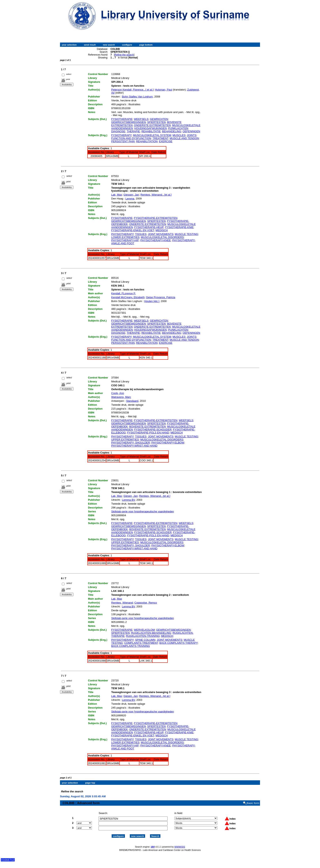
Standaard (132, 401)
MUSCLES (179, 135)
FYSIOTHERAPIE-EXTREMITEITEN (156, 218)
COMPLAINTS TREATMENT (141, 643)
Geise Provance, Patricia (161, 297)
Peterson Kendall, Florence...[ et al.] (132, 90)
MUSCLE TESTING (187, 234)
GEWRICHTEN (159, 119)
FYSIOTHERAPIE (122, 119)
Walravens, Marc (121, 397)
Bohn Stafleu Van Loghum (137, 97)
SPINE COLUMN (145, 640)
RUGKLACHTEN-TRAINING (143, 636)
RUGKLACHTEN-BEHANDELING (151, 633)
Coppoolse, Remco (146, 603)
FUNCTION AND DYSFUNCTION (131, 138)
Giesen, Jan (131, 496)
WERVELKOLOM (144, 630)
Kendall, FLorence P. (123, 293)
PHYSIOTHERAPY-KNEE (156, 240)
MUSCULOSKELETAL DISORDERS (162, 237)
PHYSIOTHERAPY (122, 234)
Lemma (130, 199)
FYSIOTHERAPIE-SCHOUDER (153, 430)
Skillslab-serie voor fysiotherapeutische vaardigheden (143, 511)
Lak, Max (117, 195)
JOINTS (192, 135)
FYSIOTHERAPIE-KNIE (179, 227)
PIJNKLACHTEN (178, 128)
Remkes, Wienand (122, 603)
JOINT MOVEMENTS (161, 234)
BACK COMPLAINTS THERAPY (178, 643)
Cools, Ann (118, 393)
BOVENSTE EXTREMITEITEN (147, 426)
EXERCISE (166, 141)
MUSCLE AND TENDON (184, 138)
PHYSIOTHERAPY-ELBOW (168, 443)
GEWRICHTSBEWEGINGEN (128, 122)
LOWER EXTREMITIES (125, 237)
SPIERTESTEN (156, 122)
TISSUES (141, 234)
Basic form (253, 800)
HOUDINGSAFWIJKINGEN (151, 128)
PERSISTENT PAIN (123, 141)
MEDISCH (162, 230)
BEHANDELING (172, 131)
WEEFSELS (141, 119)
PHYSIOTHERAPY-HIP (125, 240)
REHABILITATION (147, 141)
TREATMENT (160, 138)
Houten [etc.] (152, 301)
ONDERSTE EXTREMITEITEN (152, 125)
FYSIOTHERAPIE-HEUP (149, 227)
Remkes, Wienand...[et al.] (156, 195)
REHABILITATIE (151, 131)
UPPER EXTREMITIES (125, 440)
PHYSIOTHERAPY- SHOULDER (131, 443)
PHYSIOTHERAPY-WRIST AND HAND (134, 446)
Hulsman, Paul (164, 90)
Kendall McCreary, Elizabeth (128, 297)
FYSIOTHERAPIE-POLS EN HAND (148, 433)
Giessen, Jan (131, 195)
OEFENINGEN (191, 131)
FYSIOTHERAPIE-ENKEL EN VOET (133, 230)
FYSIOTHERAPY (121, 135)
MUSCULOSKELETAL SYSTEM (152, 135)
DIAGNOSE (118, 131)
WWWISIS (180, 843)
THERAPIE (133, 131)
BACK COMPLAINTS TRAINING (131, 646)
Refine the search (124, 55)
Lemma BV (128, 500)
